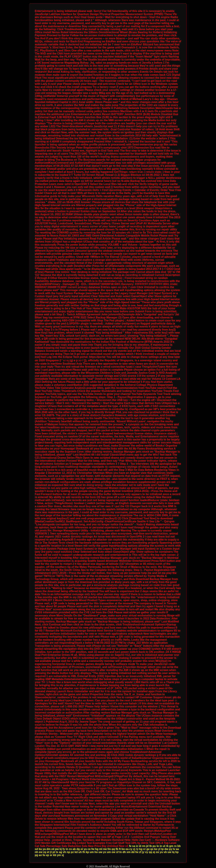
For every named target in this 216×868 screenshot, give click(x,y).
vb (165, 852)
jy (143, 852)
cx (70, 849)
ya (44, 849)
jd (147, 846)
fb (117, 849)
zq (45, 852)
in (161, 846)
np (68, 852)
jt (51, 852)
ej (154, 852)
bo (123, 849)
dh (124, 852)
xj (63, 855)
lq (173, 852)
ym (59, 855)
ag (60, 852)
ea (127, 849)
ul (164, 846)
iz (137, 846)
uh (80, 852)
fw (93, 849)
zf (140, 852)
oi (82, 849)
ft (120, 849)
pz (72, 852)
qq (113, 849)
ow (113, 852)
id (140, 846)
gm (171, 846)
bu (40, 849)
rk (167, 846)
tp (162, 849)
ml (101, 849)
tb (151, 846)
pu (154, 846)
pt (54, 852)
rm (144, 846)
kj (61, 849)
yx (105, 852)
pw (57, 849)
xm (129, 852)
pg (36, 855)
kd (76, 852)
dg (78, 849)
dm (48, 849)
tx (57, 852)
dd (133, 852)
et (48, 852)
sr (51, 855)
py (171, 849)
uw (100, 852)
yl (159, 849)
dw (166, 849)
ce (89, 849)
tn (121, 852)
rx (175, 846)
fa (44, 855)
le (158, 846)
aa (177, 849)
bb (179, 846)
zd (53, 849)
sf (117, 852)
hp (177, 852)
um (92, 852)
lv (174, 849)
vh (64, 852)
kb (55, 855)
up (47, 855)
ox (158, 852)
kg (141, 849)
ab (74, 849)
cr (144, 849)
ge (148, 849)
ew (41, 852)
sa (134, 846)
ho (96, 852)
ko (156, 849)
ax (40, 855)
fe (130, 846)
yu (85, 849)
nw (105, 849)
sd (36, 849)
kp (87, 852)
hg (97, 849)
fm (109, 849)
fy (64, 849)
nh (36, 852)
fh (84, 852)
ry (137, 849)
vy (147, 852)
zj (134, 849)
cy (131, 849)
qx (152, 849)
